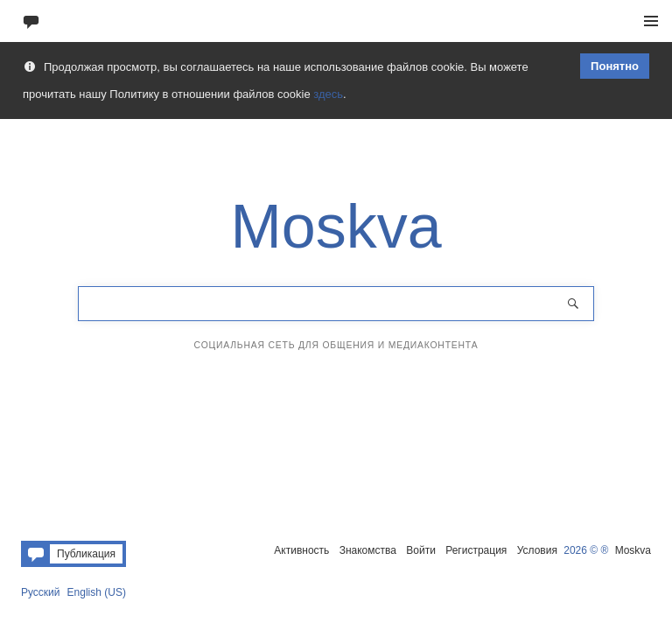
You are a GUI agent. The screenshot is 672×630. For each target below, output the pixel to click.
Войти (421, 550)
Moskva (633, 550)
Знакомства (368, 550)
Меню (651, 21)
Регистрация (476, 550)
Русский (41, 592)
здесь (328, 94)
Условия (537, 550)
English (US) (97, 592)
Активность (301, 550)
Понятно (615, 66)
